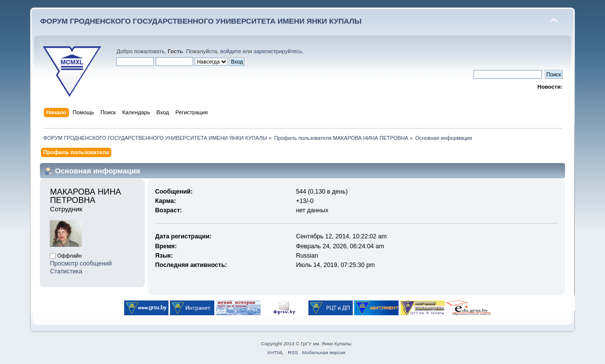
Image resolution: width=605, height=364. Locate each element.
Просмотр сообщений (81, 264)
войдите (231, 51)
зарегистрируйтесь (278, 51)
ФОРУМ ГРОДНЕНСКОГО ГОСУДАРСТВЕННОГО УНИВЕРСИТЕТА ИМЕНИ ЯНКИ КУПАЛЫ (201, 21)
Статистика (66, 271)
